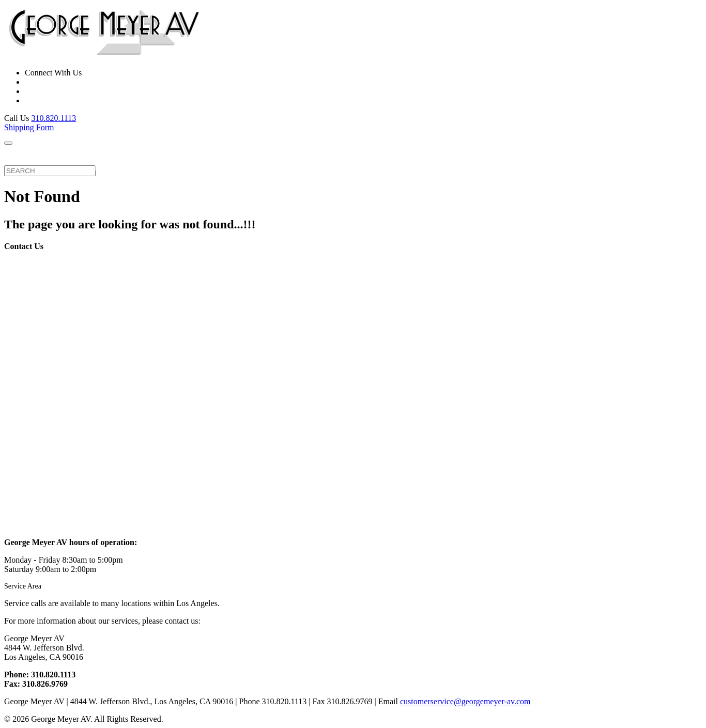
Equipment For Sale (185, 158)
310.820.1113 (53, 118)
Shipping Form (29, 127)
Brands (123, 158)
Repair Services (69, 158)
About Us (247, 155)
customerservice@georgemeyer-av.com (465, 701)
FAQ (281, 155)
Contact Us (321, 158)
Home (19, 155)
